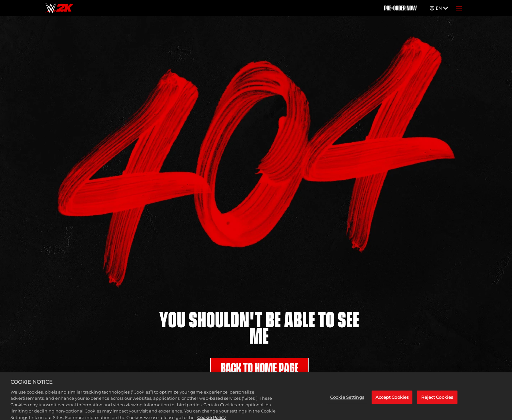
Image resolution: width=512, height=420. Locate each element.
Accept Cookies (392, 400)
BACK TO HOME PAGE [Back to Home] (259, 368)
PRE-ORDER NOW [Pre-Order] (400, 8)
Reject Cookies (437, 400)
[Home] (59, 8)
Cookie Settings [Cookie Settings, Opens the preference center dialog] (347, 400)
